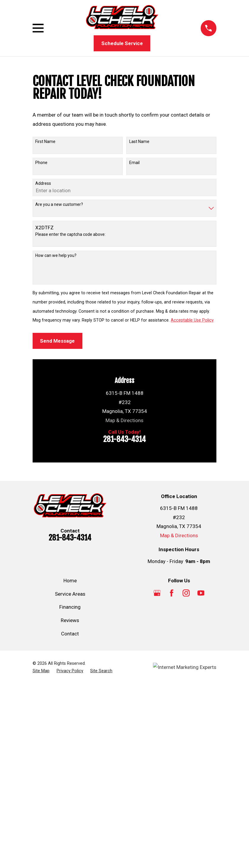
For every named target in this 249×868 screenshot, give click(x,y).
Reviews (70, 620)
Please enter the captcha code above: (70, 234)
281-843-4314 (124, 439)
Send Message (57, 341)
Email (134, 163)
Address (43, 183)
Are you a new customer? (59, 204)
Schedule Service (122, 43)
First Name (45, 142)
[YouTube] (201, 593)
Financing (70, 607)
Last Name (139, 142)
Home (70, 581)
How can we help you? (56, 255)
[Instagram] (186, 593)
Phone (41, 163)
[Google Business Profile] (157, 593)
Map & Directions (124, 420)
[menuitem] (41, 671)
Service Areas (70, 594)
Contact (70, 634)
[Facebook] (172, 593)
